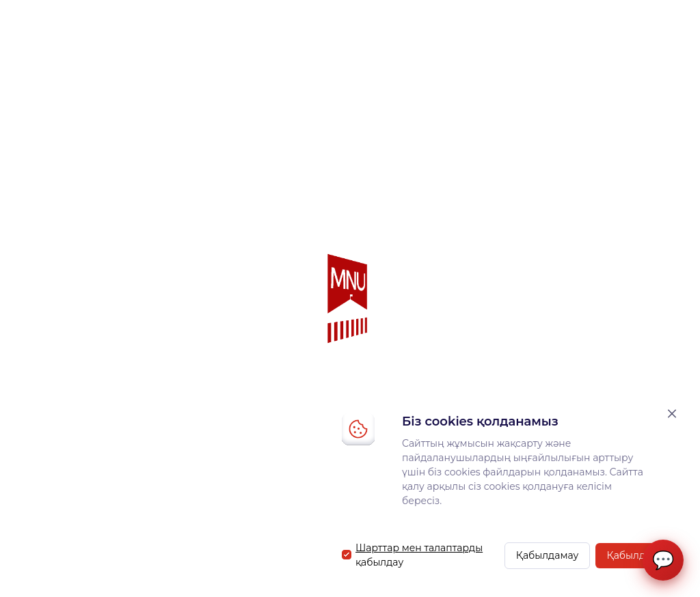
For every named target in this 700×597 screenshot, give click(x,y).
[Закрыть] (672, 414)
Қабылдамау (548, 555)
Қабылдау (631, 555)
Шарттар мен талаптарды (419, 548)
